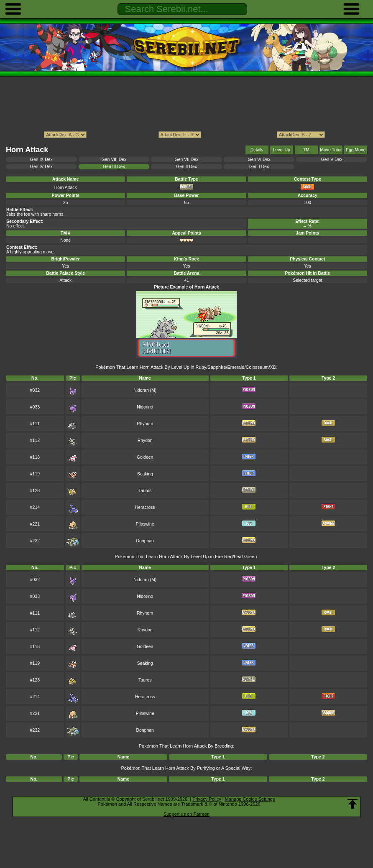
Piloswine (145, 524)
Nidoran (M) (145, 390)
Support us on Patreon (186, 814)
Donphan (145, 541)
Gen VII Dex (187, 160)
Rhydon (145, 440)
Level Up (282, 150)
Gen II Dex (186, 167)
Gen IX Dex (41, 160)
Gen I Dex (259, 167)
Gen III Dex (114, 167)
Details (257, 150)
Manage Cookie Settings (250, 799)
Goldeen (145, 457)
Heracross (145, 507)
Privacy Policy (207, 799)
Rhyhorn (145, 424)
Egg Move (356, 150)
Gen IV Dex (41, 167)
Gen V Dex (332, 160)
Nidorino (145, 407)
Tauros (145, 491)
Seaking (145, 474)
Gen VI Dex (259, 160)
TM (306, 150)
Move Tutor (331, 150)
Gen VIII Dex (114, 160)
